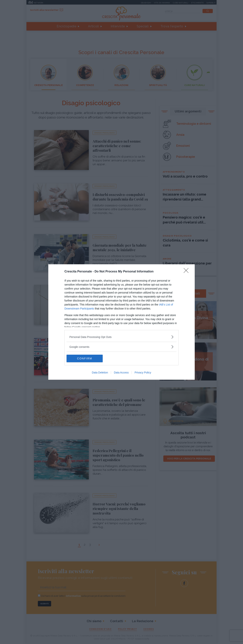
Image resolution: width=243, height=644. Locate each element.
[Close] (187, 272)
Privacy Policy (143, 373)
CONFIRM (85, 358)
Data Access (121, 373)
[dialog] (121, 322)
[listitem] (121, 337)
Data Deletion (100, 373)
